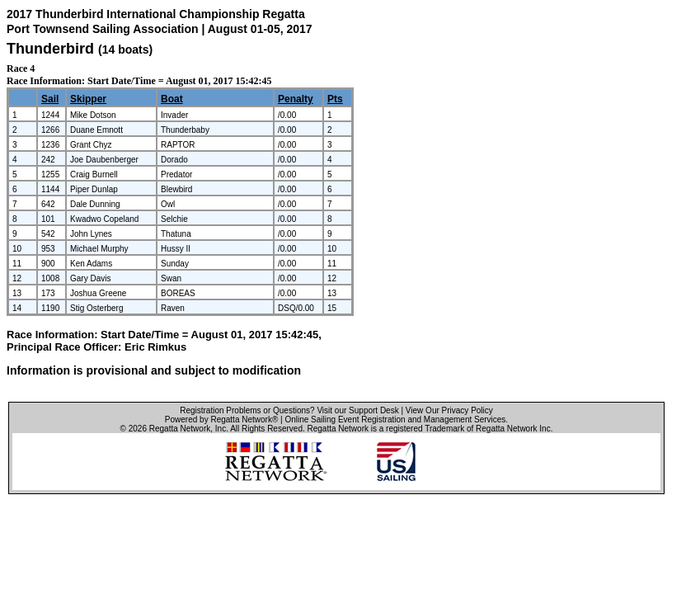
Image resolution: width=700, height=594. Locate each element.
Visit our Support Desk (357, 410)
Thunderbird (50, 49)
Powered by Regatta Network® (221, 420)
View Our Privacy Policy (449, 410)
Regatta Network (180, 429)
